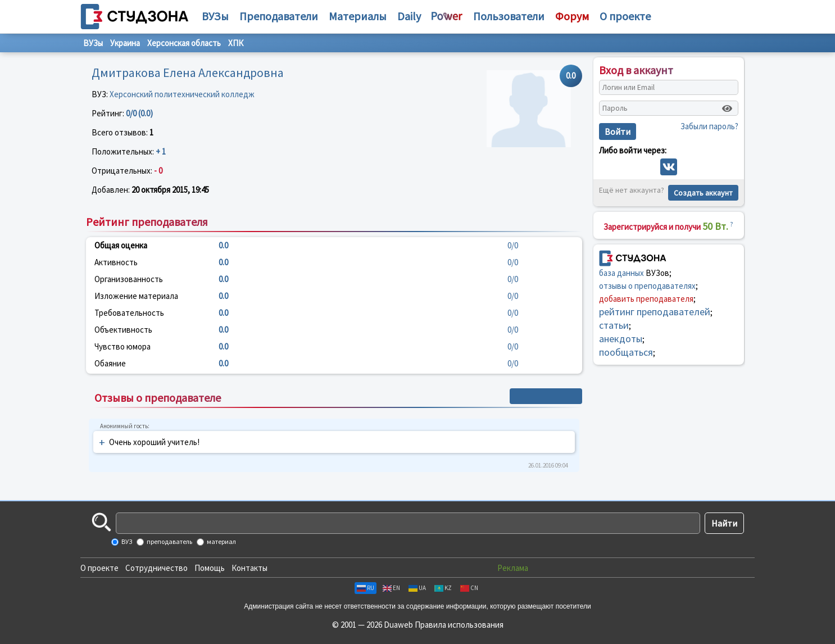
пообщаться (626, 352)
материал (221, 541)
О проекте (99, 568)
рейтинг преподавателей (655, 312)
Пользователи (509, 16)
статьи (614, 325)
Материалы (358, 16)
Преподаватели (279, 16)
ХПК (236, 43)
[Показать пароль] (727, 108)
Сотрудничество (156, 568)
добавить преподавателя (646, 299)
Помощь (210, 568)
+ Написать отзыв (546, 396)
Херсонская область (184, 43)
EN (391, 588)
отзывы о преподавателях (647, 286)
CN (469, 588)
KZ (443, 588)
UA (417, 588)
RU (366, 588)
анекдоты (621, 339)
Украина (125, 43)
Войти (618, 131)
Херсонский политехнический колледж (182, 94)
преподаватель (169, 541)
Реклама (513, 568)
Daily (409, 16)
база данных (621, 273)
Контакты (249, 568)
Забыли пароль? (709, 126)
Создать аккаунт (703, 193)
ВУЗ (126, 541)
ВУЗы (215, 16)
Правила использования (459, 625)
